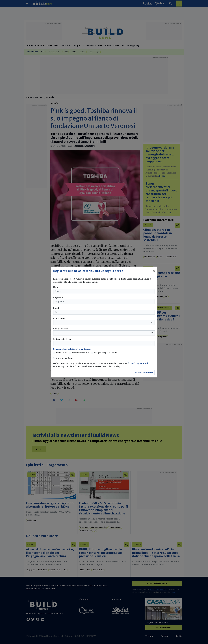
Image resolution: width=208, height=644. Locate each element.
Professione (59, 318)
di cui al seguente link (138, 363)
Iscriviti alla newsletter (142, 373)
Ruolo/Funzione (61, 329)
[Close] (154, 271)
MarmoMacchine (80, 353)
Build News (61, 353)
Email (56, 308)
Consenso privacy (65, 358)
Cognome (58, 297)
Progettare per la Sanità (106, 353)
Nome (56, 287)
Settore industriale (62, 339)
